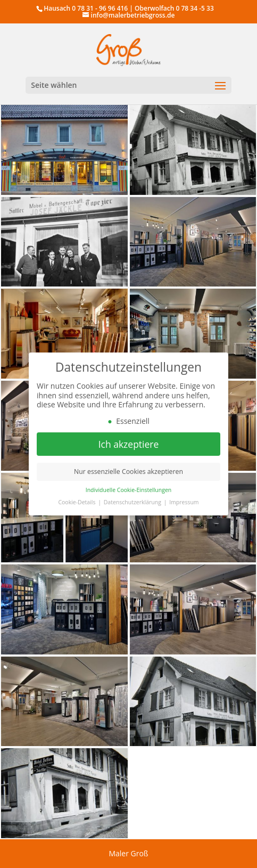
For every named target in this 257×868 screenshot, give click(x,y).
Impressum (184, 506)
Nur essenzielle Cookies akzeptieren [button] (128, 475)
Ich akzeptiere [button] (129, 447)
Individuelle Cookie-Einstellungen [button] (129, 494)
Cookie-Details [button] (77, 506)
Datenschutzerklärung (133, 506)
